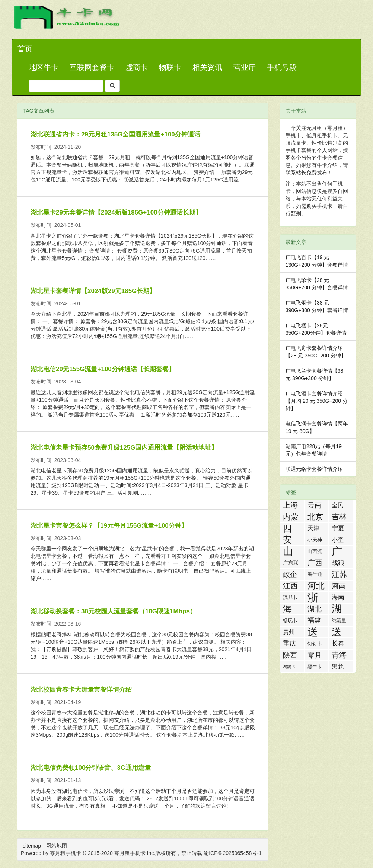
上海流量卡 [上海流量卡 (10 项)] (290, 506)
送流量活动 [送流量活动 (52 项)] (313, 632)
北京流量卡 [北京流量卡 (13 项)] (315, 517)
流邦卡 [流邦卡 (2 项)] (290, 597)
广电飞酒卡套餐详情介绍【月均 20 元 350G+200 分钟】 (317, 401)
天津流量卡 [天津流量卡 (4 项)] (313, 529)
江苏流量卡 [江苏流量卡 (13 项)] (339, 575)
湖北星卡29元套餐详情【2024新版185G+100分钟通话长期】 (116, 213)
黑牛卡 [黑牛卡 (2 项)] (315, 667)
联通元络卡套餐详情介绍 (314, 469)
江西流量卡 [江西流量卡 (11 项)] (290, 586)
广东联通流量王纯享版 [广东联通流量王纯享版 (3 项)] (291, 564)
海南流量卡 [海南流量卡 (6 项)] (338, 598)
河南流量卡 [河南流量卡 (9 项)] (339, 587)
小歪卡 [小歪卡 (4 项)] (338, 541)
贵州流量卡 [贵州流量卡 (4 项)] (289, 633)
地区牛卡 (44, 67)
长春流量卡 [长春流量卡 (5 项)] (338, 644)
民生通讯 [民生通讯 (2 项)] (315, 576)
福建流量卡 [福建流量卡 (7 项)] (314, 621)
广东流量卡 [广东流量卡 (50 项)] (337, 551)
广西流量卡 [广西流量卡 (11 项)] (315, 563)
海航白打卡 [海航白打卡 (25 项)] (287, 609)
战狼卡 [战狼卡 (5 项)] (338, 564)
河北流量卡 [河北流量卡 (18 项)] (316, 586)
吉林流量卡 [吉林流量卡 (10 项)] (339, 517)
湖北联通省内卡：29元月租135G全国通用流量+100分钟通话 (115, 134)
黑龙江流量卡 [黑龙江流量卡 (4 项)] (338, 668)
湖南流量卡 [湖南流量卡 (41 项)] (337, 609)
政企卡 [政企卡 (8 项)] (290, 575)
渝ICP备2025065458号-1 (233, 853)
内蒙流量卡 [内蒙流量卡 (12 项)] (291, 517)
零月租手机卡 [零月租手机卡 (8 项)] (315, 656)
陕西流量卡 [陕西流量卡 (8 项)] (290, 656)
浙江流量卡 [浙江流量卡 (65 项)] (313, 597)
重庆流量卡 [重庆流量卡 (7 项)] (290, 644)
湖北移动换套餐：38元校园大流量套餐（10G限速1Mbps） (113, 611)
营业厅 (245, 67)
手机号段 (282, 67)
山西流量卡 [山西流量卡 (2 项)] (315, 553)
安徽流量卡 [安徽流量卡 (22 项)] (287, 540)
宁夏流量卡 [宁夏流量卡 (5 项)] (338, 529)
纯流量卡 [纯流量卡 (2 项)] (339, 622)
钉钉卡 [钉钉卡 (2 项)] (315, 644)
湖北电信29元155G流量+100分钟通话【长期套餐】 (103, 369)
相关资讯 (207, 67)
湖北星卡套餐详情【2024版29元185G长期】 (93, 291)
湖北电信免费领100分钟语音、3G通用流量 (91, 768)
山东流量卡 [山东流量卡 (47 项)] (288, 551)
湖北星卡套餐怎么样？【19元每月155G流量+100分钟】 (109, 526)
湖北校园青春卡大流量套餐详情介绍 (81, 690)
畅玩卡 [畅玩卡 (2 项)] (290, 621)
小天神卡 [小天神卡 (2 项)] (315, 541)
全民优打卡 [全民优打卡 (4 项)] (338, 506)
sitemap (32, 846)
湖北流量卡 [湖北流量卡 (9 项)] (315, 610)
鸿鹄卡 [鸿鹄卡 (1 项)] (289, 666)
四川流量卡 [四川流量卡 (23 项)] (287, 528)
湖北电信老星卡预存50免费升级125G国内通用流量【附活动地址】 (124, 448)
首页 (25, 49)
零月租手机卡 (130, 853)
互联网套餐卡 (92, 67)
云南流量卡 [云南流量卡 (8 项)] (315, 506)
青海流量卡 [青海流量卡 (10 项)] (339, 656)
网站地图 (57, 846)
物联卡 (170, 67)
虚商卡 (137, 67)
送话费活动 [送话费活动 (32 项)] (337, 632)
